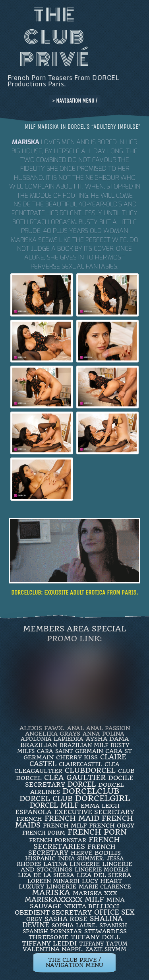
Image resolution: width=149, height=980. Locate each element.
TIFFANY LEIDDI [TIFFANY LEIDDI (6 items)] (49, 943)
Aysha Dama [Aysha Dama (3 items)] (107, 739)
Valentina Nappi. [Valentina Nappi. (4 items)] (53, 949)
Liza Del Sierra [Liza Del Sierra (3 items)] (104, 875)
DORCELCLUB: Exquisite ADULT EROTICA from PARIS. (74, 592)
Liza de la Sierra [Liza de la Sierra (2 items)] (46, 875)
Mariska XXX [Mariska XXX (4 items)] (95, 893)
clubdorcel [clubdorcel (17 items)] (90, 770)
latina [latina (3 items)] (55, 864)
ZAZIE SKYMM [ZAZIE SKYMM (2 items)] (106, 949)
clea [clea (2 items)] (112, 764)
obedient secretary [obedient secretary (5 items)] (53, 912)
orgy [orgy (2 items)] (34, 919)
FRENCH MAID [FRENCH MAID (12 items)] (72, 818)
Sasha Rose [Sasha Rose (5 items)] (66, 919)
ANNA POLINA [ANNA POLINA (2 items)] (104, 734)
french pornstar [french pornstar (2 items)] (58, 840)
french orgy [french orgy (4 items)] (112, 826)
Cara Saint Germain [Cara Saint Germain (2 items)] (70, 751)
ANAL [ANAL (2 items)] (75, 728)
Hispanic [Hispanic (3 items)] (40, 858)
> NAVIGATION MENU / (75, 101)
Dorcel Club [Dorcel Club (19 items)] (46, 799)
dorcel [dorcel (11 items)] (82, 784)
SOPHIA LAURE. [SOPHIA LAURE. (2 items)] (74, 925)
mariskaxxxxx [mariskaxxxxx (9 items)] (53, 900)
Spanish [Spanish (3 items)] (113, 925)
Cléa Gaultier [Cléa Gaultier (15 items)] (75, 777)
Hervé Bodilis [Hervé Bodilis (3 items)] (96, 853)
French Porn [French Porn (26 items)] (97, 832)
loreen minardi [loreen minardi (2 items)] (53, 881)
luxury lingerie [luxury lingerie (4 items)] (47, 887)
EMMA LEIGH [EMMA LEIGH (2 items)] (100, 806)
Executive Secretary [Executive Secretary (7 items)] (94, 812)
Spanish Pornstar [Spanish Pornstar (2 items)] (52, 931)
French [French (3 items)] (29, 819)
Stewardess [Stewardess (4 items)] (105, 931)
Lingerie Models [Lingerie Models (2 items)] (102, 869)
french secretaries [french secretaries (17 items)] (77, 843)
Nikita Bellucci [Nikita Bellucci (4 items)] (92, 906)
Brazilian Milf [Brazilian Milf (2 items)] (84, 745)
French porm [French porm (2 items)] (44, 833)
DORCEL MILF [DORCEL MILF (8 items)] (54, 805)
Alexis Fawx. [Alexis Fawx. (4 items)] (42, 728)
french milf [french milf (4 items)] (65, 826)
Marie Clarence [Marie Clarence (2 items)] (105, 887)
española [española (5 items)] (33, 812)
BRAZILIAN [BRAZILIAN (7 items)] (39, 745)
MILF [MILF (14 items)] (94, 899)
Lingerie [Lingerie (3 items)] (85, 864)
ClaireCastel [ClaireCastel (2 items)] (80, 764)
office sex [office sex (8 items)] (114, 912)
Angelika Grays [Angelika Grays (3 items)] (53, 734)
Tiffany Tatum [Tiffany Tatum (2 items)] (103, 944)
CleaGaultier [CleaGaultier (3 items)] (38, 771)
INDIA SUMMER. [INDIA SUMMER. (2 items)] (81, 858)
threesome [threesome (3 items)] (48, 937)
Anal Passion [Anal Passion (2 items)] (108, 728)
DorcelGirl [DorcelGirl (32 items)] (103, 798)
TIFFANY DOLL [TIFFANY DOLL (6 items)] (96, 937)
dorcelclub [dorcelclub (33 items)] (91, 791)
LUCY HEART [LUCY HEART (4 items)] (102, 881)
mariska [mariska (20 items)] (51, 893)
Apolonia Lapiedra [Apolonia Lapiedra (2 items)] (52, 739)
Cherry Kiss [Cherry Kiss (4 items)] (77, 757)
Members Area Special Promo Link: (75, 634)
